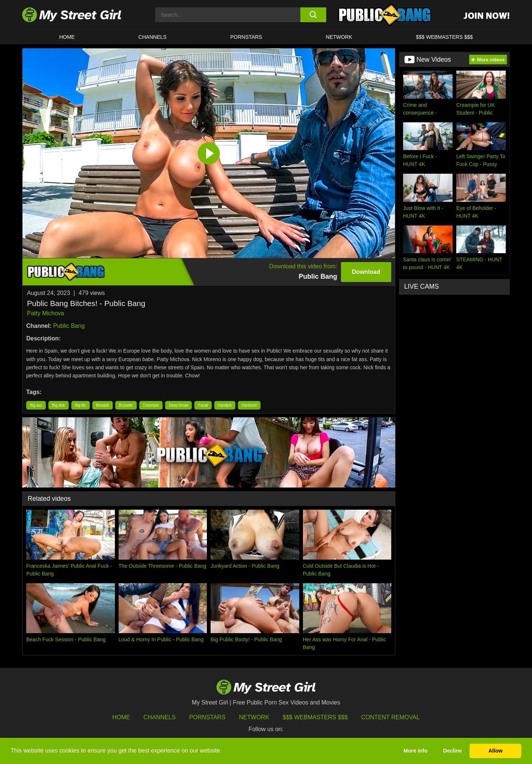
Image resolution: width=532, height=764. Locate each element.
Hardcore (249, 405)
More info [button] (415, 751)
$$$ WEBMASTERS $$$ (444, 37)
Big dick (59, 405)
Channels (159, 717)
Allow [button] (495, 751)
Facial (203, 405)
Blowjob (103, 405)
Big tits (81, 405)
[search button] (313, 15)
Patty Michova (45, 313)
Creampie (151, 405)
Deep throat (178, 405)
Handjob (225, 405)
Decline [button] (452, 751)
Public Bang (69, 326)
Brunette (126, 405)
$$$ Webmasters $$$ (315, 717)
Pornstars (246, 37)
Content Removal (391, 717)
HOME (67, 37)
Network (339, 37)
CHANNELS (153, 37)
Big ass (36, 405)
